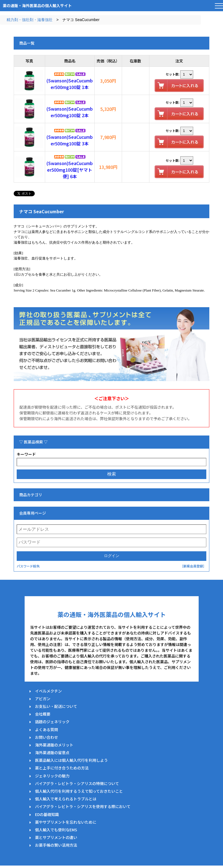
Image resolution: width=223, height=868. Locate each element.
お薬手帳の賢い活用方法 (56, 845)
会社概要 (43, 714)
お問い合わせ (47, 737)
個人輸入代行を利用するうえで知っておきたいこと (79, 791)
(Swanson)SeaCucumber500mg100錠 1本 (70, 84)
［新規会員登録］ (193, 566)
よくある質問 (47, 729)
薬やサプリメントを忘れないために (66, 822)
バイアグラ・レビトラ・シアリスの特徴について (77, 783)
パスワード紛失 (28, 566)
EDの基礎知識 (47, 814)
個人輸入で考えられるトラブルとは (66, 799)
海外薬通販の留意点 (52, 752)
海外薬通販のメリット (54, 745)
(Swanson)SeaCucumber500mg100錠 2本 (70, 112)
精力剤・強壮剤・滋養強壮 (30, 20)
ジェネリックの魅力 (52, 776)
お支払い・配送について (56, 706)
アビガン (43, 699)
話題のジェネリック (52, 722)
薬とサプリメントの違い (56, 837)
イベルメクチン (48, 691)
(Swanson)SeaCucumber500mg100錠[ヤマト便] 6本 (70, 170)
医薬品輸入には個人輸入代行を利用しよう (71, 760)
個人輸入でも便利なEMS (56, 830)
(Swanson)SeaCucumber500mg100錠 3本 (70, 140)
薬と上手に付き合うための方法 (62, 768)
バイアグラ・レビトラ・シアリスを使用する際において (83, 806)
